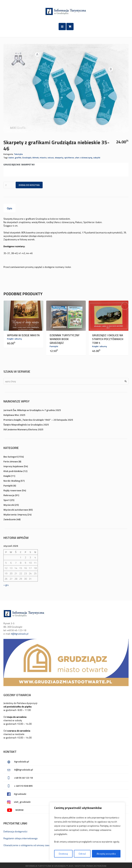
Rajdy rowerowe (12, 490)
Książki (7, 476)
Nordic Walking (12, 481)
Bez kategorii (11, 457)
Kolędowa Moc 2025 (14, 415)
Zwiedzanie (10, 519)
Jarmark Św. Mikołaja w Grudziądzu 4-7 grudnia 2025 (32, 410)
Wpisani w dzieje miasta (23, 335)
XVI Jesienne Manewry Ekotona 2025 (23, 429)
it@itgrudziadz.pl (20, 634)
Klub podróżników (13, 471)
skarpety (59, 158)
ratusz (51, 158)
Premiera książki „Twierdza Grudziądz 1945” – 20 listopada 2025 (38, 420)
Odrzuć (82, 854)
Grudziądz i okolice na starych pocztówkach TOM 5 (108, 339)
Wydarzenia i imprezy (15, 514)
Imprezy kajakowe (13, 466)
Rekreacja (9, 495)
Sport (7, 500)
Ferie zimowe (11, 461)
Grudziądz (27, 158)
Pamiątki (54, 346)
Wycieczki (9, 505)
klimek (36, 158)
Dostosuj (63, 854)
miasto (43, 158)
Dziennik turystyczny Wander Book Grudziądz (65, 339)
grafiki (18, 158)
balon (11, 158)
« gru (6, 585)
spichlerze (69, 158)
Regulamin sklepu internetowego (21, 838)
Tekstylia (18, 154)
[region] (87, 832)
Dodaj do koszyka (29, 185)
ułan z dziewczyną (84, 158)
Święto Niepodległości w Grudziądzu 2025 (26, 425)
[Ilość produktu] (9, 185)
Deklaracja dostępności (15, 831)
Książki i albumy (14, 339)
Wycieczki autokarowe (16, 510)
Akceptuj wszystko (106, 854)
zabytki (97, 158)
